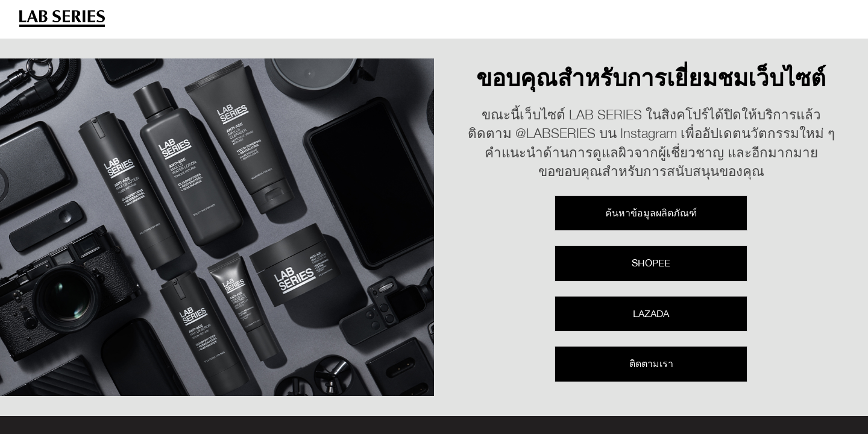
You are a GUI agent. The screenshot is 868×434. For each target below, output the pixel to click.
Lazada (651, 313)
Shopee (651, 263)
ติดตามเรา (651, 363)
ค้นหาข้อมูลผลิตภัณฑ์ (651, 213)
